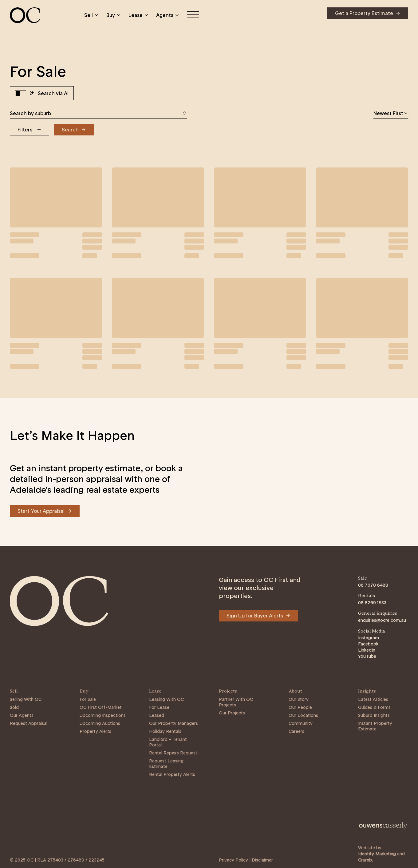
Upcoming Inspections (103, 715)
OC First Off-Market (101, 707)
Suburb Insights (374, 715)
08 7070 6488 (373, 585)
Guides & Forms (374, 707)
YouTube (367, 656)
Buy (114, 15)
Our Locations (303, 715)
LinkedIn (367, 650)
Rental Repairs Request (173, 753)
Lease (139, 15)
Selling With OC (26, 699)
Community (301, 723)
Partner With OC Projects (236, 702)
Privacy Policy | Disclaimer (246, 860)
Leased (157, 715)
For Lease (159, 707)
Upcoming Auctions (100, 723)
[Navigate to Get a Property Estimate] (368, 13)
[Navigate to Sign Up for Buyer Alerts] (258, 616)
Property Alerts (95, 731)
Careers (296, 731)
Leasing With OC (166, 699)
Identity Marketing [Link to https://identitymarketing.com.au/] (377, 854)
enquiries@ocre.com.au (382, 620)
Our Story (299, 699)
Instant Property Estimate (375, 726)
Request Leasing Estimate (166, 764)
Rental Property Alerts (172, 774)
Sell (92, 15)
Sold (14, 707)
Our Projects (232, 713)
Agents (168, 15)
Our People (300, 707)
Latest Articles (373, 699)
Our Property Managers (174, 723)
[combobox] (98, 113)
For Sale (88, 699)
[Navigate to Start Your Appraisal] (45, 511)
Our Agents (22, 715)
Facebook (368, 644)
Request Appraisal (29, 723)
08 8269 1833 (372, 603)
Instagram (369, 638)
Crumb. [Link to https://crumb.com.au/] (366, 860)
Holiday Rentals (165, 731)
